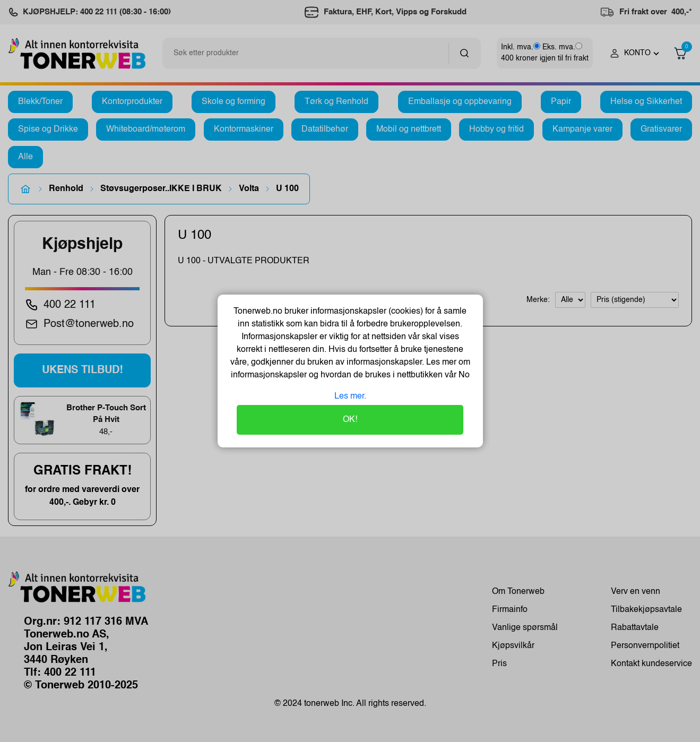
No (463, 375)
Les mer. (350, 396)
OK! (350, 420)
